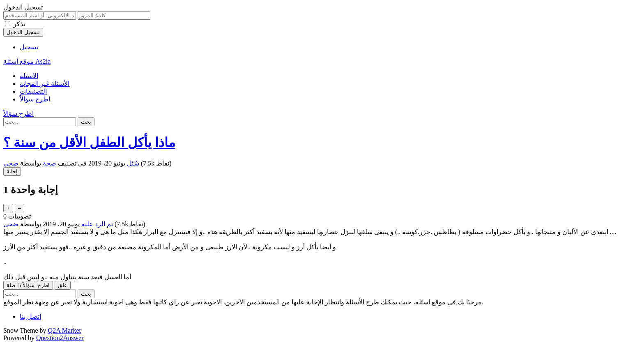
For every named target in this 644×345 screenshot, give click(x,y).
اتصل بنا (30, 316)
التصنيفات (33, 91)
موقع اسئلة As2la (27, 61)
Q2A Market (64, 330)
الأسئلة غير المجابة (45, 84)
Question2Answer (60, 338)
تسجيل (29, 47)
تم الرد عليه (97, 224)
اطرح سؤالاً (35, 99)
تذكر (19, 24)
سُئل (133, 163)
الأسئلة (29, 76)
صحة (49, 163)
